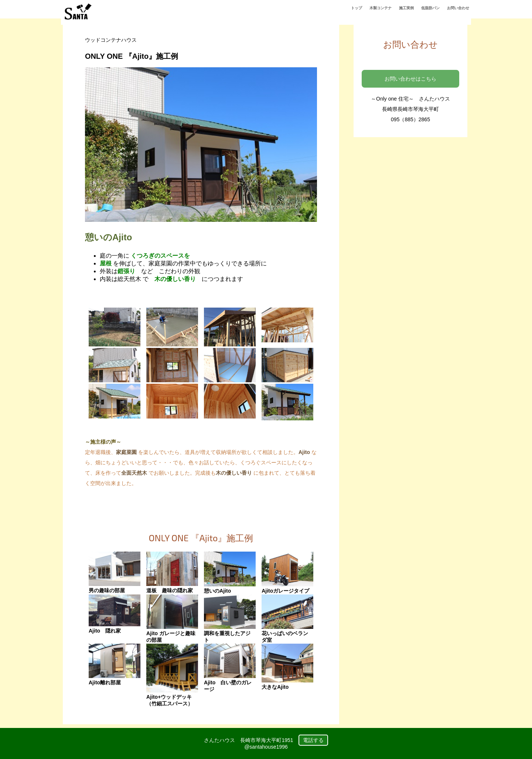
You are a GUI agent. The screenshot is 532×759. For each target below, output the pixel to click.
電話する (313, 740)
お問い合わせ (458, 8)
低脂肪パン (430, 8)
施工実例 (406, 8)
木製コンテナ (381, 8)
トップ (357, 8)
